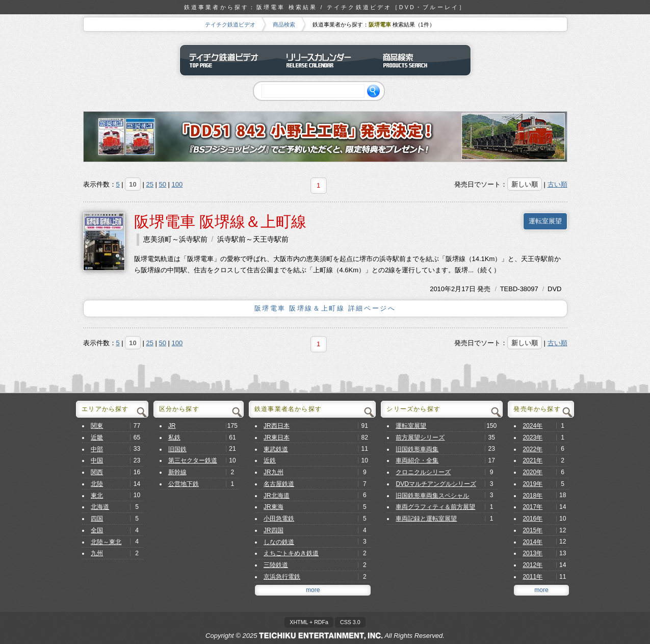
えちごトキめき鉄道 (291, 553)
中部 (97, 449)
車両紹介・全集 (417, 460)
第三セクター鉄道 (193, 460)
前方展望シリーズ (420, 437)
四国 (97, 519)
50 (163, 184)
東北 (97, 496)
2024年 (532, 426)
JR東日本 (277, 437)
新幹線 (177, 472)
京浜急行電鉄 (282, 577)
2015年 (532, 530)
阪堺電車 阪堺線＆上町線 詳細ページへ (325, 308)
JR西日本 (277, 426)
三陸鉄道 (276, 565)
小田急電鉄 (279, 519)
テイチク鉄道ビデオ (230, 24)
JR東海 (274, 507)
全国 (97, 530)
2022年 (532, 449)
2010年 (440, 289)
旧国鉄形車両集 (417, 449)
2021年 (532, 460)
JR (172, 426)
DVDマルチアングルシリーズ (436, 484)
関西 (97, 472)
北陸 (97, 484)
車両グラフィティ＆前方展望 (435, 507)
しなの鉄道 (279, 542)
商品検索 (284, 24)
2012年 (532, 565)
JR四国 (274, 530)
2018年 (532, 496)
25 (149, 184)
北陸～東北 (106, 542)
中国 (97, 460)
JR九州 (274, 472)
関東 (97, 426)
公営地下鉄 (184, 484)
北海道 (100, 507)
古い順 (557, 184)
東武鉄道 (276, 449)
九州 (97, 553)
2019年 (532, 484)
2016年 (532, 519)
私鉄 (174, 437)
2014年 (532, 542)
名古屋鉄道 (279, 484)
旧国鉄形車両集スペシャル (432, 496)
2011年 (532, 577)
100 (177, 184)
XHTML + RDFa (309, 622)
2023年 (532, 437)
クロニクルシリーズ (423, 472)
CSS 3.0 (350, 622)
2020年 (532, 472)
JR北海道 (277, 496)
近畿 (97, 437)
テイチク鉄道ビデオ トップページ (228, 60)
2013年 (532, 553)
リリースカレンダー (325, 60)
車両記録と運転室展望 (426, 519)
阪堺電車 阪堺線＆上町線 (220, 222)
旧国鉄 (177, 449)
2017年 (532, 507)
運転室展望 (545, 221)
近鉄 (270, 460)
